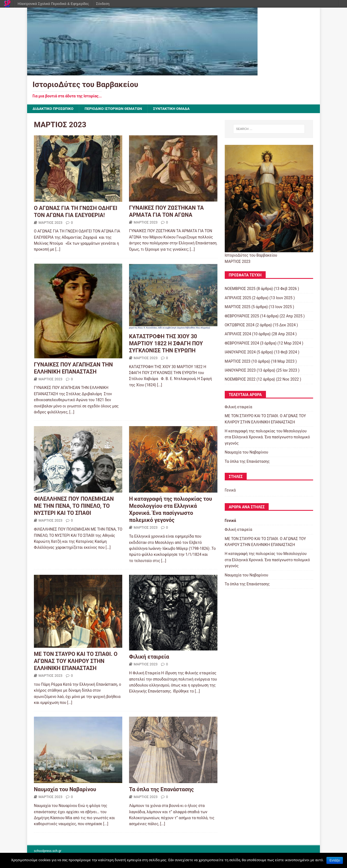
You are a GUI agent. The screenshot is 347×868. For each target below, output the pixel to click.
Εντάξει (335, 860)
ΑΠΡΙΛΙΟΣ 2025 (238, 298)
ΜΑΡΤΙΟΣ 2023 (50, 223)
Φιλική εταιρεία (149, 657)
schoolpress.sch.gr (48, 851)
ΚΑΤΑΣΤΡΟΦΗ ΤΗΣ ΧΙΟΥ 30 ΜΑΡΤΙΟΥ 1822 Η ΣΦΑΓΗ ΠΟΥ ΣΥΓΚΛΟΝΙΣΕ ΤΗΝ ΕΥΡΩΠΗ (166, 344)
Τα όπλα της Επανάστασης (161, 790)
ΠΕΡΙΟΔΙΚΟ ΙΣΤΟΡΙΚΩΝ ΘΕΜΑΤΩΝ (116, 109)
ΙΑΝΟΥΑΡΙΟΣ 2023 (240, 371)
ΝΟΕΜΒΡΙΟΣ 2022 (240, 379)
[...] (58, 250)
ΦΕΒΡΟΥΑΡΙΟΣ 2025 (242, 316)
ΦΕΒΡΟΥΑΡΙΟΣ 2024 (242, 343)
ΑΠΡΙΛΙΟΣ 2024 (238, 334)
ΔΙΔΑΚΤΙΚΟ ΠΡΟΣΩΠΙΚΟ (54, 109)
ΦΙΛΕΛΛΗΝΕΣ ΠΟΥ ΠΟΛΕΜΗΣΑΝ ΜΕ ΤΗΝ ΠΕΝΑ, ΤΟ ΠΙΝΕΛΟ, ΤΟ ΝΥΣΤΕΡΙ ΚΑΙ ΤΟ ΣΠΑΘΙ (74, 506)
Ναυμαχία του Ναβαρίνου (65, 790)
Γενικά (230, 490)
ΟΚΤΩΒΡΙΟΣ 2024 (240, 325)
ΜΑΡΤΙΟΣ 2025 (238, 307)
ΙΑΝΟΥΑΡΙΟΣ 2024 (240, 352)
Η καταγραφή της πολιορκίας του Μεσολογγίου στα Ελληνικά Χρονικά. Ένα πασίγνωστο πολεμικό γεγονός (267, 437)
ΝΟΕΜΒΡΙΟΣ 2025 (240, 289)
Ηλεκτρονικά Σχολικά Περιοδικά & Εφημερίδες (53, 4)
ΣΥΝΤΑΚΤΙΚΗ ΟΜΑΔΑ (175, 109)
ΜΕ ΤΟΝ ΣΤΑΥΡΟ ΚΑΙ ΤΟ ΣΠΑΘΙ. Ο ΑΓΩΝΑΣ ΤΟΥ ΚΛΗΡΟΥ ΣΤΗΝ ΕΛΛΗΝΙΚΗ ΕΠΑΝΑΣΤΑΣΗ (76, 661)
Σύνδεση (103, 4)
